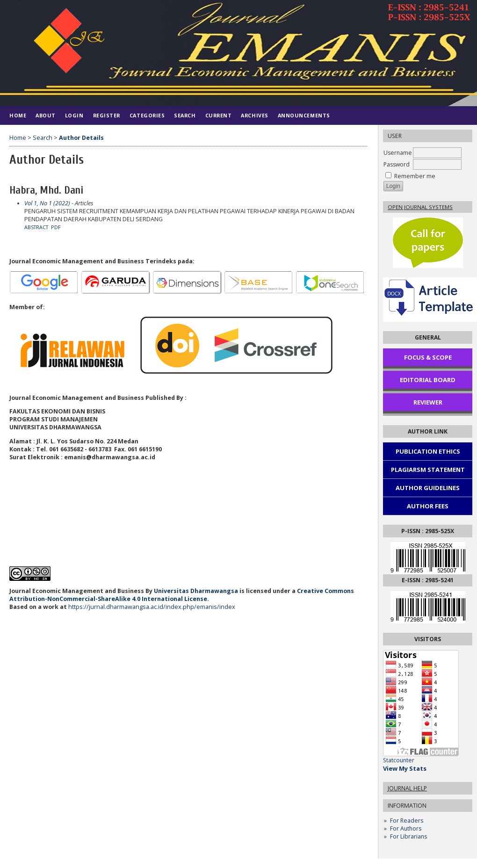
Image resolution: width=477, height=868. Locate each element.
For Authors (406, 828)
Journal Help (407, 788)
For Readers (407, 821)
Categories (147, 115)
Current (219, 115)
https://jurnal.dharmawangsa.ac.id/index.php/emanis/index (152, 607)
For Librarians (408, 836)
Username (398, 153)
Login (74, 115)
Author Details (81, 138)
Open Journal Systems (420, 207)
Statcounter (399, 760)
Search (185, 115)
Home (18, 115)
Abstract (36, 227)
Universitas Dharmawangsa (196, 591)
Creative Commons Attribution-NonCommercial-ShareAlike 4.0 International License (182, 595)
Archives (254, 115)
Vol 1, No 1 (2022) (47, 203)
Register (107, 115)
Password (397, 164)
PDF (56, 227)
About (46, 115)
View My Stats (405, 768)
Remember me (415, 176)
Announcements (304, 115)
